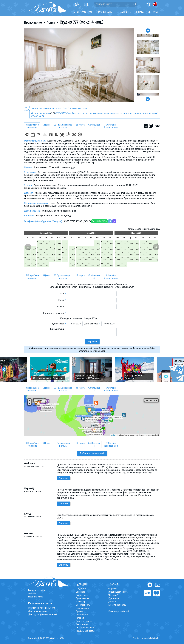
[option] (79, 65)
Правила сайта (36, 597)
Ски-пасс (80, 592)
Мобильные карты (85, 631)
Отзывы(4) (94, 126)
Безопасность (83, 605)
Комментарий (58, 329)
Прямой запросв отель (63, 126)
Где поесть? (114, 598)
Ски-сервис (82, 615)
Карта (140, 12)
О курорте (81, 589)
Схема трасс (82, 595)
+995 (52, 113)
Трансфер (81, 602)
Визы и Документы (118, 592)
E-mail (62, 300)
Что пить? (113, 595)
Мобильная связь (117, 605)
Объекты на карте (85, 628)
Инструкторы (83, 608)
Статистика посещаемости (41, 608)
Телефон (61, 307)
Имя (63, 294)
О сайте (32, 593)
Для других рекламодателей (43, 614)
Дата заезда (59, 324)
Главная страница (37, 590)
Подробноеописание (32, 126)
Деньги (112, 602)
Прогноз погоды (84, 621)
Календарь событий (119, 611)
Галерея (80, 618)
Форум (153, 12)
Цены (46, 125)
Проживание (33, 23)
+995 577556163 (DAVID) (77, 221)
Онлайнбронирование (111, 126)
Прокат (79, 611)
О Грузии (113, 589)
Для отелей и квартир (39, 611)
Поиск (51, 23)
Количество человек (54, 313)
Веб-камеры (82, 624)
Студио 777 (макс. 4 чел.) (81, 22)
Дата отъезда (92, 324)
